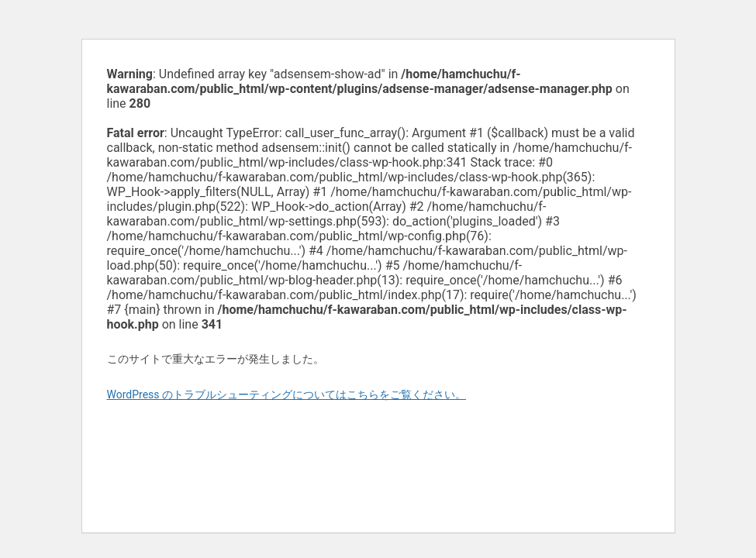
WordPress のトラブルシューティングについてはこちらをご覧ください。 (287, 394)
